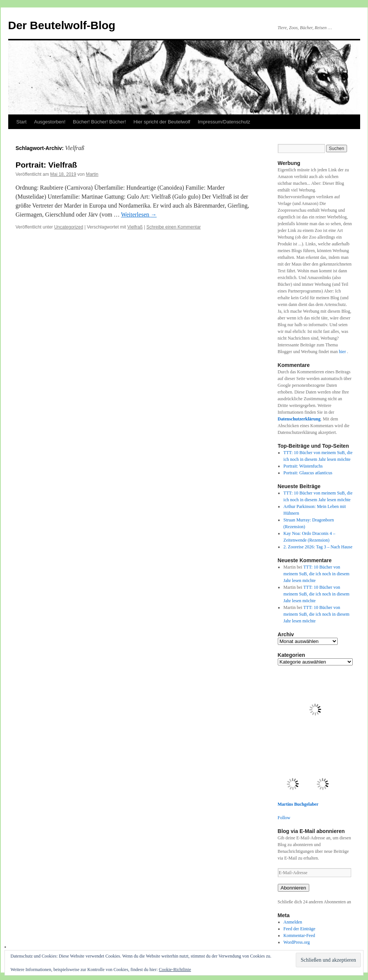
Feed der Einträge (299, 929)
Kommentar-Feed (299, 935)
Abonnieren (294, 888)
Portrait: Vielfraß (46, 165)
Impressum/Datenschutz (224, 122)
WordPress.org (296, 942)
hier (343, 352)
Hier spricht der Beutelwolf (162, 122)
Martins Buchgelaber (298, 804)
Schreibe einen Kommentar (174, 227)
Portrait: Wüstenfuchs (303, 466)
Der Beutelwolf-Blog (62, 25)
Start (22, 122)
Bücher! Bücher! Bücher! (100, 122)
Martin (92, 174)
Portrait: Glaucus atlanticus (308, 473)
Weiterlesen (139, 215)
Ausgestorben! (50, 122)
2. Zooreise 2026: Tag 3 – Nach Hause (318, 547)
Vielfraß (135, 227)
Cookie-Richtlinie (175, 970)
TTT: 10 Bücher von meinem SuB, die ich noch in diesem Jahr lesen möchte (316, 574)
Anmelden (293, 922)
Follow (284, 818)
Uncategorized (69, 227)
